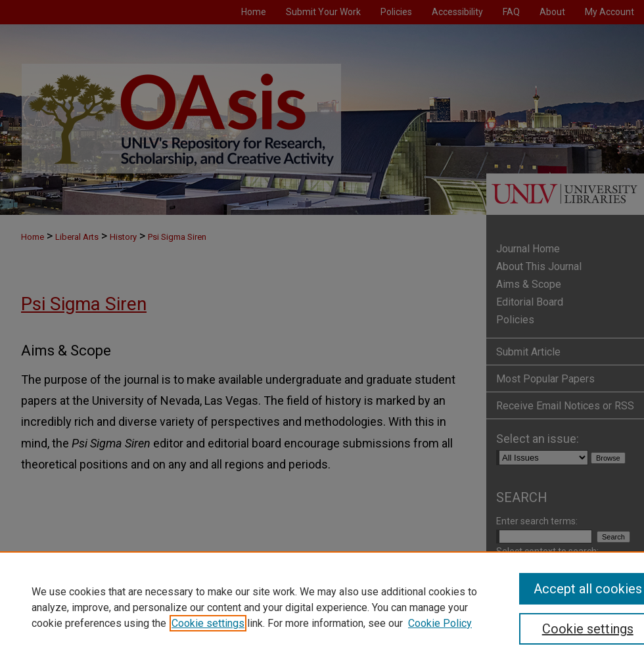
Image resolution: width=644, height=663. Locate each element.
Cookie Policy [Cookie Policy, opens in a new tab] (440, 623)
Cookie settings (208, 623)
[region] (322, 607)
